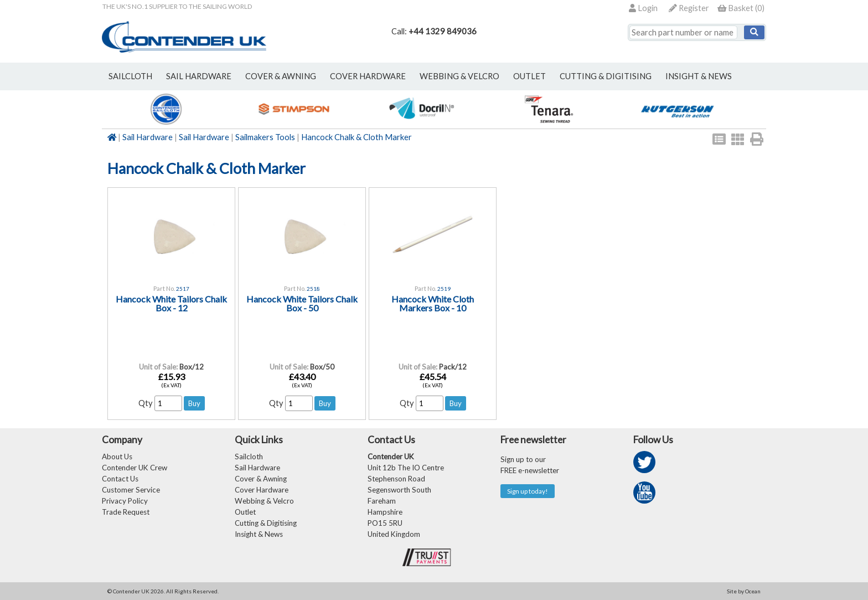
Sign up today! (528, 491)
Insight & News (699, 76)
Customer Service (131, 490)
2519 (444, 289)
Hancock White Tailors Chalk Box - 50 (302, 303)
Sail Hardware (148, 137)
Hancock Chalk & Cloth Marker (356, 137)
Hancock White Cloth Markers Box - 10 (433, 303)
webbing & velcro (459, 76)
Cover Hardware (262, 490)
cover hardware (368, 76)
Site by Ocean (744, 591)
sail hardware (199, 76)
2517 (183, 289)
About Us (117, 457)
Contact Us (120, 479)
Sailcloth (249, 457)
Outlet (245, 512)
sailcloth (130, 76)
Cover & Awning (261, 479)
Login (643, 8)
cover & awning (281, 76)
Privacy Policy (125, 501)
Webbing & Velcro (264, 501)
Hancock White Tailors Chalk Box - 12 (171, 303)
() (741, 8)
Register (689, 8)
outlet (529, 76)
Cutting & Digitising (606, 76)
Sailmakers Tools (265, 137)
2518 (313, 289)
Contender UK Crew (135, 468)
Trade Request (126, 512)
